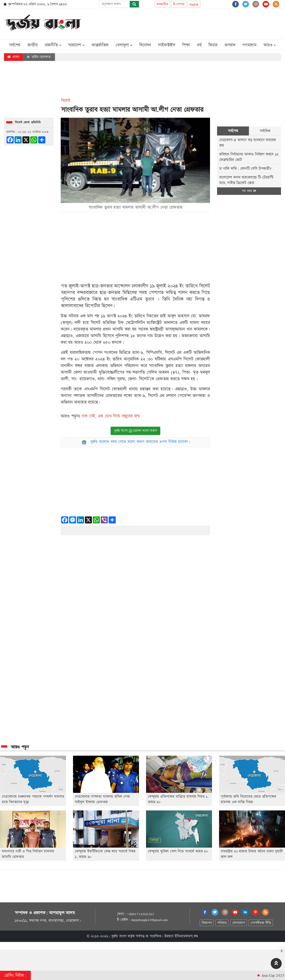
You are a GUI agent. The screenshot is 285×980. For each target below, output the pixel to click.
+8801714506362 (140, 914)
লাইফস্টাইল (167, 45)
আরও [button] (270, 45)
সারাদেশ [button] (76, 45)
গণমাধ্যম (249, 45)
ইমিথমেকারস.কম (186, 936)
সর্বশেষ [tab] (233, 131)
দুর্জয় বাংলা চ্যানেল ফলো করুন (135, 431)
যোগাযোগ (239, 923)
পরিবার (222, 923)
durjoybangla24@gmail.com (150, 920)
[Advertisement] (201, 23)
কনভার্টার (162, 4)
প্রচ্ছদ (13, 57)
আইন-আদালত (39, 57)
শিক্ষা (186, 45)
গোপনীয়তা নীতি (261, 923)
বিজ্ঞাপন (207, 923)
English (194, 4)
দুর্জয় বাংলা (119, 936)
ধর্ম (199, 45)
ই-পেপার (179, 4)
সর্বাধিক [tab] (265, 131)
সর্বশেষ (15, 45)
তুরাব (149, 299)
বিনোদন (145, 45)
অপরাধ (230, 45)
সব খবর (249, 191)
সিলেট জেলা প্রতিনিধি (28, 122)
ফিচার (213, 45)
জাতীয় (33, 45)
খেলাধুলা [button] (124, 45)
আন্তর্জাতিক (100, 45)
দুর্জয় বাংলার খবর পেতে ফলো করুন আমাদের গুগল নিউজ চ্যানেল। (141, 442)
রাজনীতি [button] (53, 45)
